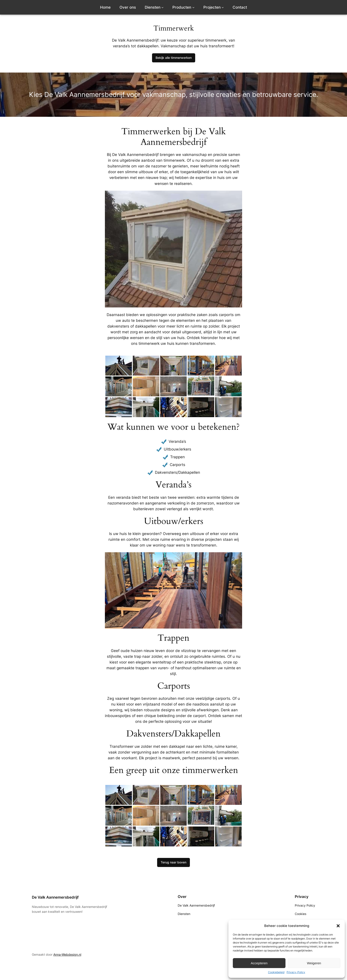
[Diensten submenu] (162, 7)
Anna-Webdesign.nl (67, 954)
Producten (182, 7)
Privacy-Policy (296, 972)
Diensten (153, 7)
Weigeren (314, 963)
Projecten (212, 7)
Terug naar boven (173, 862)
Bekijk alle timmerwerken (174, 58)
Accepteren (259, 963)
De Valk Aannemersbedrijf (55, 897)
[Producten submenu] (193, 7)
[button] (338, 926)
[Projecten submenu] (223, 7)
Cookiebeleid (276, 972)
